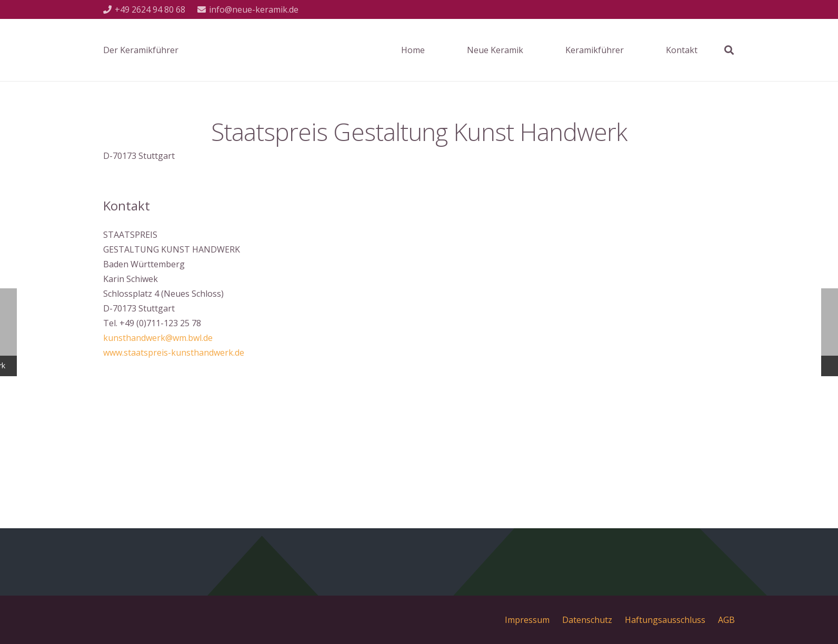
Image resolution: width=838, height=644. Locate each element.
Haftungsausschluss (665, 620)
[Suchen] (729, 50)
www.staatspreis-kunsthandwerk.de (174, 353)
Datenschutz (587, 620)
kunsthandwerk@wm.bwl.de (158, 338)
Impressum (527, 620)
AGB (726, 620)
